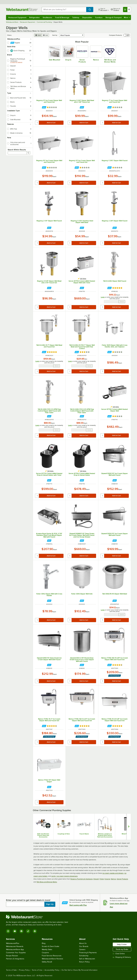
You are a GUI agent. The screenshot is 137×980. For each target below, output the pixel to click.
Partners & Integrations (15, 959)
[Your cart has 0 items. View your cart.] (127, 10)
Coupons (45, 953)
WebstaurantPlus (13, 943)
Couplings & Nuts (64, 834)
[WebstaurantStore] (38, 917)
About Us (83, 943)
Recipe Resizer (12, 956)
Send (122, 302)
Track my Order (122, 949)
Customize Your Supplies (16, 953)
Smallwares (47, 17)
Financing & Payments (88, 953)
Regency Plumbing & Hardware (82, 879)
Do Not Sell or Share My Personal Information (80, 970)
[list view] (45, 35)
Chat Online (119, 954)
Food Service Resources (52, 956)
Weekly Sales (47, 949)
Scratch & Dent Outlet (50, 946)
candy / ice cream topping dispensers (64, 876)
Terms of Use (37, 970)
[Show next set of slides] (129, 827)
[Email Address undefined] (111, 302)
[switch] (127, 35)
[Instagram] (8, 931)
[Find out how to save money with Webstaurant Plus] (44, 107)
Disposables (87, 17)
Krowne (107, 879)
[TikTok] (28, 931)
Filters (9, 35)
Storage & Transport (114, 17)
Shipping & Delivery (122, 957)
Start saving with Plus (78, 905)
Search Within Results (17, 150)
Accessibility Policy (52, 970)
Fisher (102, 879)
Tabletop (76, 17)
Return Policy (84, 962)
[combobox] (64, 10)
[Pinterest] (35, 931)
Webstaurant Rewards (15, 946)
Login (103, 297)
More (127, 17)
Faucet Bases (84, 834)
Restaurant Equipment (17, 17)
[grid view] (38, 35)
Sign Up (50, 904)
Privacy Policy (24, 970)
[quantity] (37, 123)
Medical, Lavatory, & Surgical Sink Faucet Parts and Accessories (105, 835)
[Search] (28, 153)
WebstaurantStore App (15, 949)
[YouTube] (15, 931)
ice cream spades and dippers (113, 873)
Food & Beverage (62, 17)
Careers (82, 949)
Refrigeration (34, 17)
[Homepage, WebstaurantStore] (22, 10)
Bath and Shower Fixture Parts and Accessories (43, 835)
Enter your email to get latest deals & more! (28, 900)
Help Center (122, 944)
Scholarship (84, 956)
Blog (44, 943)
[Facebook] (21, 931)
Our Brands (84, 946)
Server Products (122, 879)
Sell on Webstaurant (87, 959)
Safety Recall (47, 962)
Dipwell (96, 879)
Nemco (113, 879)
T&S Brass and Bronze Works (47, 882)
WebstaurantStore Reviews (52, 959)
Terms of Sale (11, 970)
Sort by (55, 35)
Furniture (99, 17)
